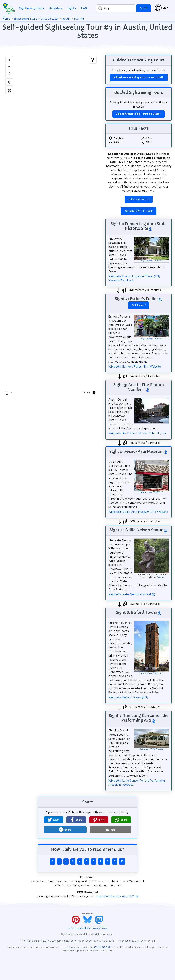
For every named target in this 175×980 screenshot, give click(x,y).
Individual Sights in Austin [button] (139, 211)
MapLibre (87, 392)
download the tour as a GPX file (118, 896)
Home (6, 19)
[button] (54, 820)
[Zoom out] (9, 67)
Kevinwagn (145, 749)
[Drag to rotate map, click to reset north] (9, 73)
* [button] (139, 305)
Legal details (82, 928)
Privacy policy (100, 928)
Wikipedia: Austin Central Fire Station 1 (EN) (137, 433)
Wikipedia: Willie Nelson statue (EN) (132, 594)
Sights (72, 8)
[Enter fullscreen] (9, 91)
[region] (51, 225)
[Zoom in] (9, 60)
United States (50, 19)
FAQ (84, 8)
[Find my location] (9, 82)
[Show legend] (93, 60)
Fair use (160, 577)
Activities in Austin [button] (139, 199)
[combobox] (116, 8)
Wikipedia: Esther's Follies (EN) (128, 367)
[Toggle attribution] (94, 392)
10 (122, 861)
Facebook (127, 281)
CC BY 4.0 (159, 261)
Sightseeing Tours (32, 8)
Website (114, 281)
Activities (56, 8)
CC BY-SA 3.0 (157, 749)
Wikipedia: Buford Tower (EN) (128, 698)
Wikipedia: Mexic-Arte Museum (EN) (132, 512)
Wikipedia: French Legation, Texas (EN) (134, 277)
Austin (66, 19)
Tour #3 (79, 19)
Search (143, 8)
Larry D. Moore (146, 261)
